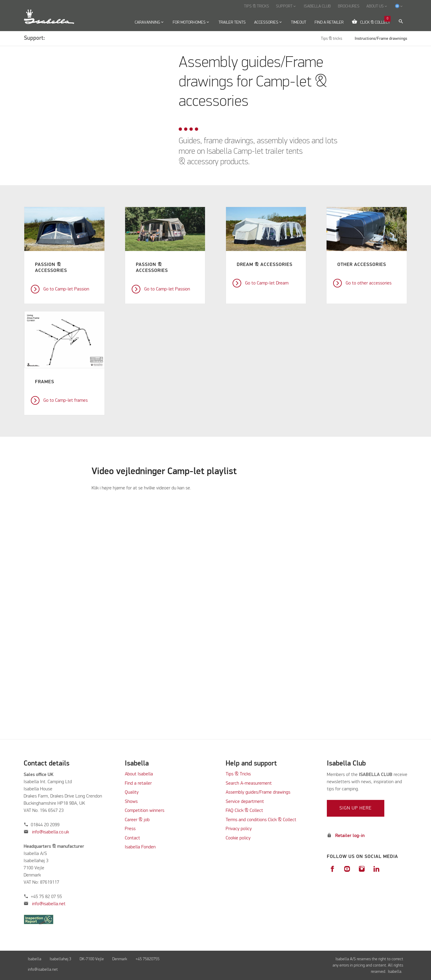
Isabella (35, 959)
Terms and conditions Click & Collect (261, 820)
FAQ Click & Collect (244, 811)
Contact (132, 838)
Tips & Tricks (238, 774)
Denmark (120, 959)
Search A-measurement (249, 783)
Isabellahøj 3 (60, 959)
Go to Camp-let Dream (267, 283)
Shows (131, 802)
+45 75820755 (148, 959)
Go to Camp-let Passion (66, 289)
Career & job (137, 820)
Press (130, 829)
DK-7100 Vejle (92, 959)
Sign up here (356, 808)
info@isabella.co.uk (50, 832)
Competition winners (145, 811)
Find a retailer (138, 783)
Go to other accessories (369, 283)
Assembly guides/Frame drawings (258, 792)
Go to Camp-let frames (66, 401)
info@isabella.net (49, 904)
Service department (245, 802)
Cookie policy (238, 838)
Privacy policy (239, 829)
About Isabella (139, 774)
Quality (132, 792)
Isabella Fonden (140, 847)
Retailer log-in (350, 836)
